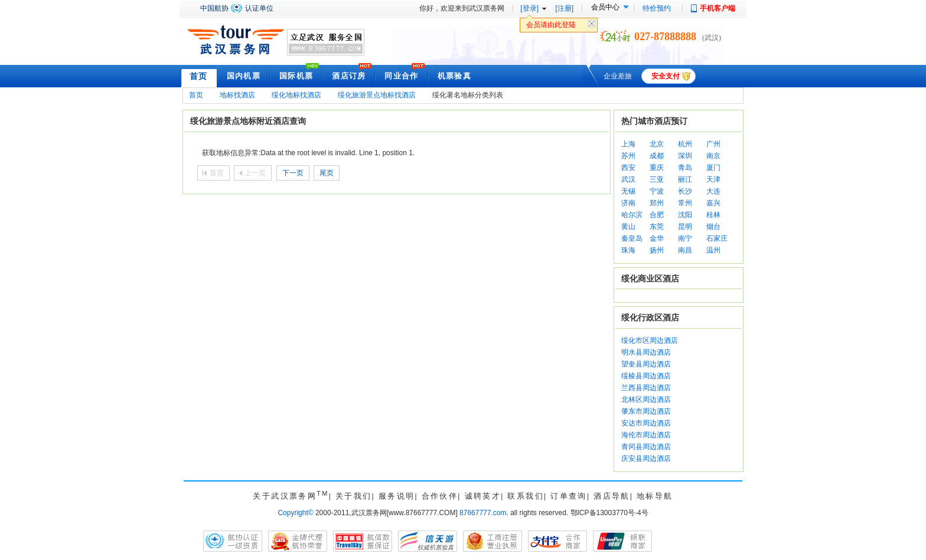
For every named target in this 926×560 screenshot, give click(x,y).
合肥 (657, 215)
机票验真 (454, 76)
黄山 (628, 227)
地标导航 (655, 496)
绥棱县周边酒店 (646, 376)
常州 (685, 203)
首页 (199, 76)
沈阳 (685, 215)
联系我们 (526, 496)
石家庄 (717, 238)
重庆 (657, 168)
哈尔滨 (632, 215)
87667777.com (483, 513)
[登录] (529, 8)
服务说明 (397, 496)
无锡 (628, 191)
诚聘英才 (483, 496)
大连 (713, 191)
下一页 (293, 173)
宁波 (657, 191)
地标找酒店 (237, 95)
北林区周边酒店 (646, 399)
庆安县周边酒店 (646, 459)
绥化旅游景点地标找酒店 (377, 95)
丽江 (685, 179)
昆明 (685, 227)
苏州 (628, 156)
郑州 (657, 203)
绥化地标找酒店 (296, 95)
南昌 (685, 250)
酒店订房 (349, 76)
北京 (657, 144)
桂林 (713, 215)
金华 (657, 238)
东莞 (657, 227)
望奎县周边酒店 (646, 364)
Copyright (295, 513)
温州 (713, 250)
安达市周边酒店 (646, 423)
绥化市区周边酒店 (650, 340)
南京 (713, 156)
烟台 (713, 227)
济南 (628, 203)
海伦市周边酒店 (646, 435)
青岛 (685, 168)
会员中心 (605, 7)
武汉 (628, 179)
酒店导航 (612, 496)
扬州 (657, 250)
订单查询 (569, 496)
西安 (628, 168)
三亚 (657, 179)
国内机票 (244, 76)
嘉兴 (713, 203)
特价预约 (657, 8)
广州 (713, 144)
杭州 (685, 144)
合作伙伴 (440, 496)
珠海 (628, 250)
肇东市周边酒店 (646, 411)
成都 (657, 156)
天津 (713, 179)
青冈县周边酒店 (646, 447)
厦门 (713, 168)
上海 (628, 144)
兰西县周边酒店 (646, 388)
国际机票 (296, 76)
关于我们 (354, 496)
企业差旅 (618, 76)
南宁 (685, 238)
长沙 (685, 191)
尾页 (327, 173)
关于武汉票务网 (291, 496)
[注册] (564, 8)
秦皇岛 (632, 238)
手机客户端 (718, 8)
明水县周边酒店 (646, 352)
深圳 (685, 156)
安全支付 (666, 76)
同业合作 (401, 76)
